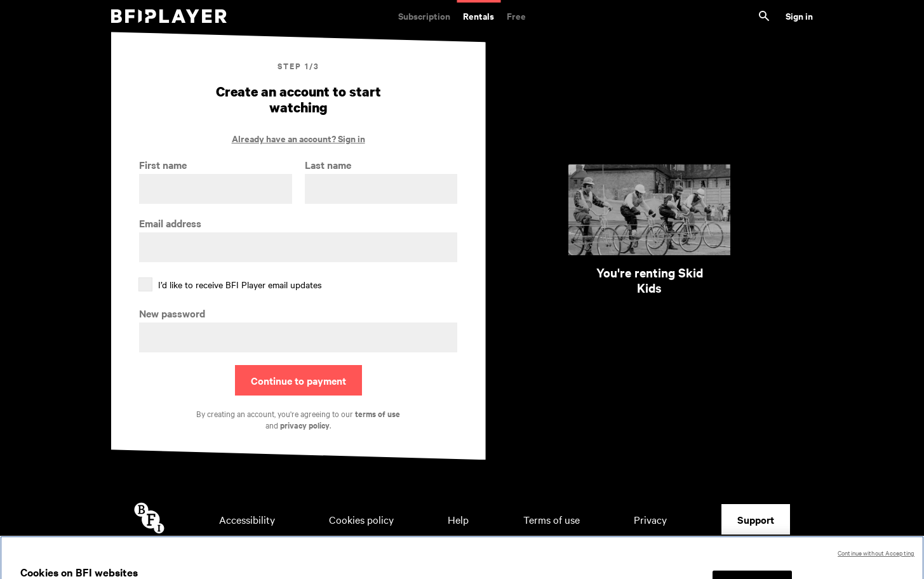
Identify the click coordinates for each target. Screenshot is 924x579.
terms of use (378, 414)
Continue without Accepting (876, 563)
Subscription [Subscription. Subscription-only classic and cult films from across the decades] (424, 16)
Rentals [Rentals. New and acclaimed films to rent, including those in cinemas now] (479, 16)
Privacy (650, 519)
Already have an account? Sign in (298, 138)
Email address (170, 223)
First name (163, 165)
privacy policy (305, 425)
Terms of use (552, 519)
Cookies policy (361, 519)
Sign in (799, 16)
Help (458, 519)
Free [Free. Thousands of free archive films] (516, 16)
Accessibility (247, 519)
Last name (328, 165)
